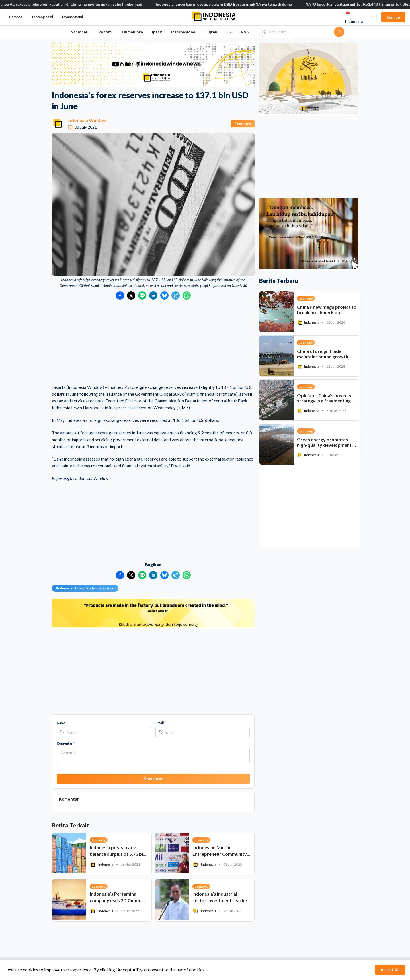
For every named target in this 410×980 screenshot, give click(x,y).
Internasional (184, 32)
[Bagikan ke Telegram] (176, 295)
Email (161, 723)
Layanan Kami (72, 17)
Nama (62, 723)
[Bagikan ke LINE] (142, 295)
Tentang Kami (42, 17)
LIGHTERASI (238, 32)
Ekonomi (104, 32)
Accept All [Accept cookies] (390, 970)
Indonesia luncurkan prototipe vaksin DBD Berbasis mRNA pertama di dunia (230, 4)
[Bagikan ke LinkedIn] (153, 295)
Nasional (79, 32)
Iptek (157, 32)
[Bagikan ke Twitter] (131, 295)
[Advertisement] (153, 342)
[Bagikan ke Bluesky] (164, 295)
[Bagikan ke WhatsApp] (187, 295)
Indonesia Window (87, 120)
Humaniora (132, 32)
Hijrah (211, 32)
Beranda (16, 17)
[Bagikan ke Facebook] (120, 295)
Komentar (66, 743)
